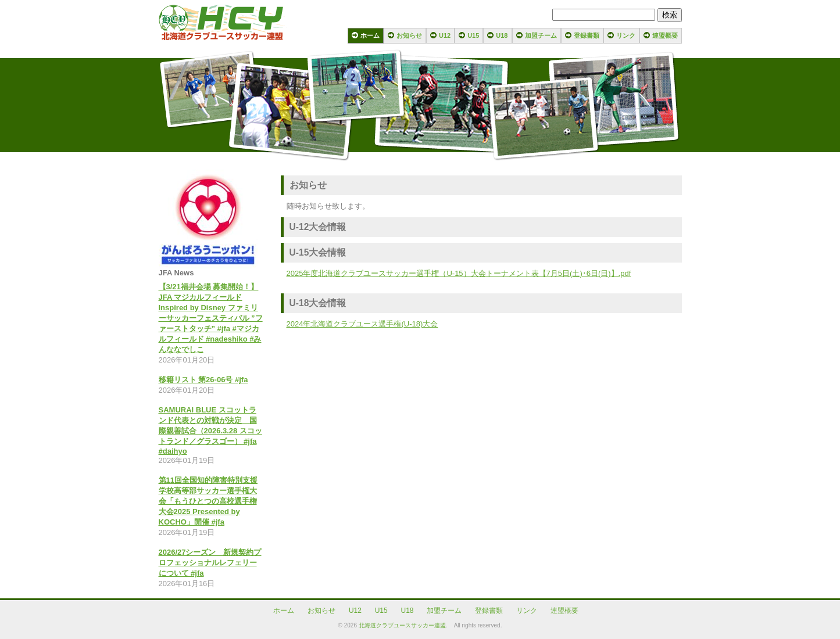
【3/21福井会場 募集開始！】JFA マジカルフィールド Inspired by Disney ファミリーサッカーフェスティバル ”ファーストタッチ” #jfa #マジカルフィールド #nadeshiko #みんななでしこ (211, 318)
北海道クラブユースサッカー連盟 (402, 625)
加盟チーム (541, 35)
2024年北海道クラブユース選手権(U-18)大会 (362, 324)
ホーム (370, 35)
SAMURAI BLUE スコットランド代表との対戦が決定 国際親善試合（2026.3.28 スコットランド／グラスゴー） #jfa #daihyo (210, 430)
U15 (473, 35)
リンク (626, 35)
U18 (502, 35)
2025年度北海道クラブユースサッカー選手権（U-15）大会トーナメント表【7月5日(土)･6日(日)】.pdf (459, 273)
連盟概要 (665, 35)
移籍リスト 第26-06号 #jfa (203, 380)
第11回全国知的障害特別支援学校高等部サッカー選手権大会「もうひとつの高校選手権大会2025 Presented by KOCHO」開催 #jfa (208, 501)
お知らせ (409, 35)
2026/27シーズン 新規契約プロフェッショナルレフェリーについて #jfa (210, 563)
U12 (445, 35)
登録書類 (587, 35)
